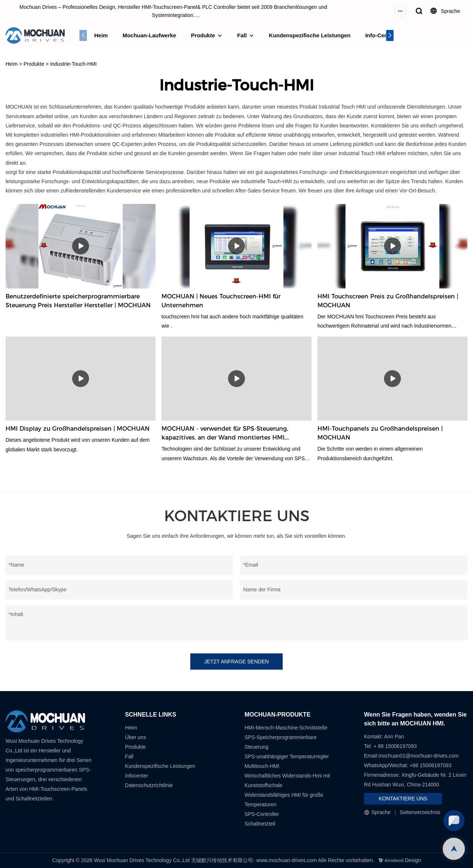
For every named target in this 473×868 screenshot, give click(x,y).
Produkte (203, 35)
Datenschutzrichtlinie (149, 785)
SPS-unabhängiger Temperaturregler (287, 756)
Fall (242, 35)
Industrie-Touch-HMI (74, 64)
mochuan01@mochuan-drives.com (418, 756)
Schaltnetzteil (260, 824)
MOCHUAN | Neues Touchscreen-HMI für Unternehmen (221, 301)
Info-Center (380, 35)
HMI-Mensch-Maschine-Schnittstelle (286, 728)
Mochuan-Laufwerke (149, 35)
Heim (101, 35)
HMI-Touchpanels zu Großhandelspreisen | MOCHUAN (380, 433)
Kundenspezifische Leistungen (310, 35)
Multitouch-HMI (262, 766)
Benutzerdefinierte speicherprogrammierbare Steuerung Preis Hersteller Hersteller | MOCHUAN (78, 301)
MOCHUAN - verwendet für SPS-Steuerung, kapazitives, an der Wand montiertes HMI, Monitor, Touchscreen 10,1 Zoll (225, 434)
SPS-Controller (262, 814)
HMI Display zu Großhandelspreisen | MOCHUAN (78, 429)
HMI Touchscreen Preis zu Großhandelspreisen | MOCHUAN (388, 301)
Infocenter (136, 776)
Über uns (135, 737)
